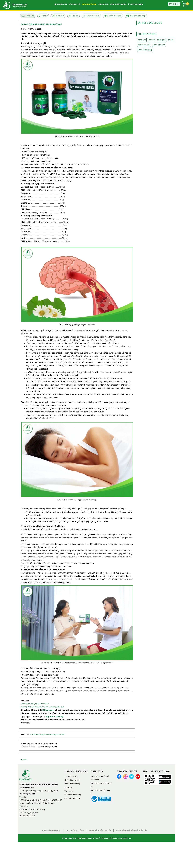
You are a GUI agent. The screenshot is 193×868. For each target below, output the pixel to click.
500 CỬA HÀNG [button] (135, 4)
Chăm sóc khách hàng (73, 795)
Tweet (24, 759)
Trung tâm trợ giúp (71, 776)
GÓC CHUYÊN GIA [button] (90, 5)
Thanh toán (69, 787)
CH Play (60, 716)
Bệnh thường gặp (138, 16)
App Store (50, 716)
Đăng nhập (174, 4)
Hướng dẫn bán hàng (72, 784)
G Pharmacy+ (49, 710)
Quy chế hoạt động (75, 830)
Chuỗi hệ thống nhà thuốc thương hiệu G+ (113, 838)
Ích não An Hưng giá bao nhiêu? (35, 704)
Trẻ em (75, 16)
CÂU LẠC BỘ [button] (103, 4)
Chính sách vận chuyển (100, 830)
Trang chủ (61, 4)
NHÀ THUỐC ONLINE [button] (118, 4)
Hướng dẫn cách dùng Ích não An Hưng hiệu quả (42, 707)
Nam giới (60, 16)
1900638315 (30, 816)
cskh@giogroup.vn (31, 813)
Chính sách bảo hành (72, 798)
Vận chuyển (69, 791)
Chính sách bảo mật (51, 830)
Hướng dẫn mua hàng (72, 780)
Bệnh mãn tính (115, 16)
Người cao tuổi (93, 16)
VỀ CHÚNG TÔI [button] (74, 4)
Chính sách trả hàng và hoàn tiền (132, 830)
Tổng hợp (30, 16)
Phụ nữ (44, 16)
